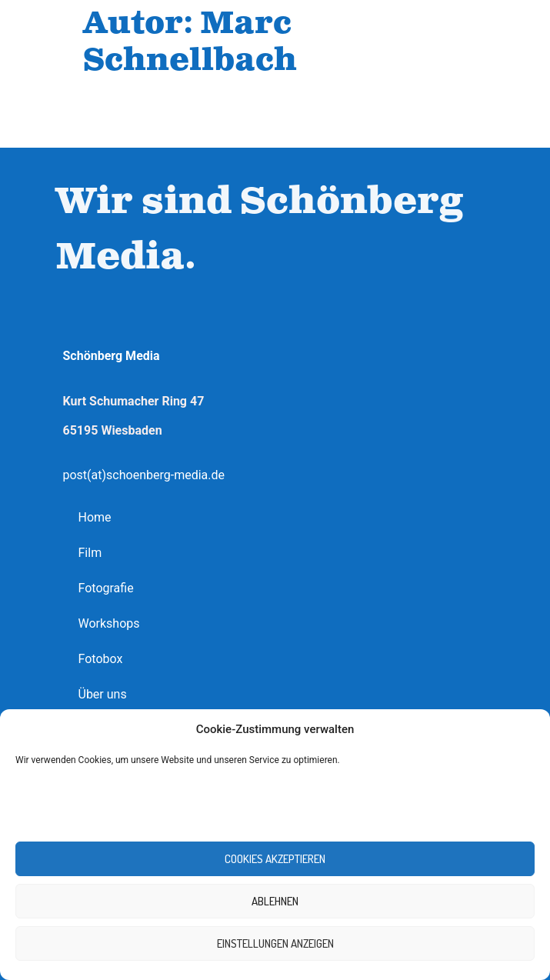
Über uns (103, 694)
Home (95, 517)
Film (90, 553)
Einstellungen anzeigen (275, 943)
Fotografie (106, 588)
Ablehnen (275, 901)
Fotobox (101, 659)
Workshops (109, 623)
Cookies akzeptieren (275, 859)
